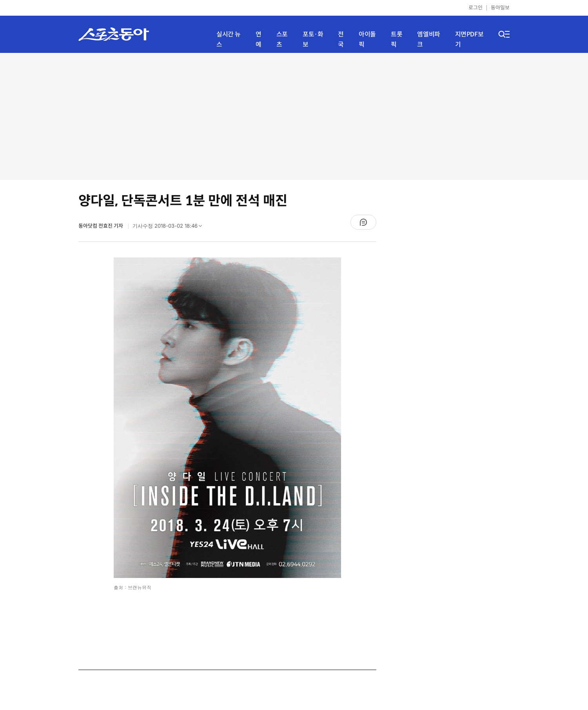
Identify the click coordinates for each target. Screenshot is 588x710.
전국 (341, 39)
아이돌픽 (367, 39)
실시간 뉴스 (229, 39)
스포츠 (282, 39)
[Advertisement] (294, 116)
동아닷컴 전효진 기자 (101, 226)
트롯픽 (397, 39)
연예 (259, 39)
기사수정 (170, 228)
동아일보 (500, 8)
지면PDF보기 (469, 39)
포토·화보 (313, 39)
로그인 (475, 8)
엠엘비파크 (428, 39)
